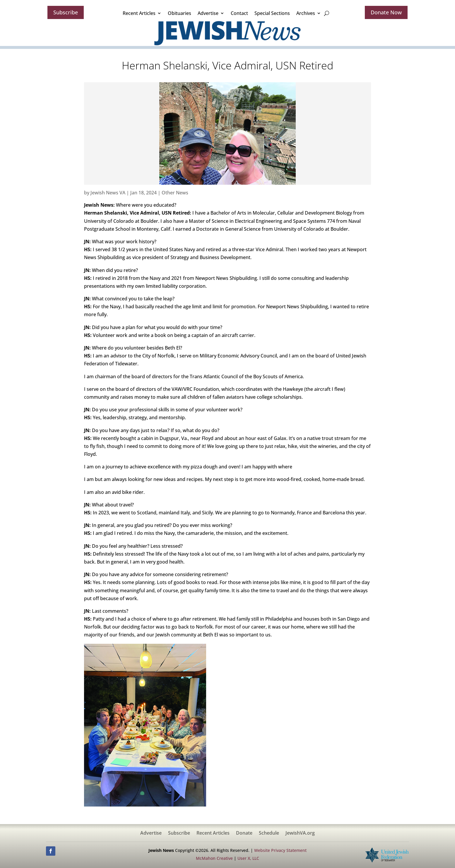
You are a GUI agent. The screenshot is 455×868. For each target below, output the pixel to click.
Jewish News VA (108, 193)
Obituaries (179, 13)
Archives (306, 13)
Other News (175, 193)
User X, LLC (248, 858)
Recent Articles (139, 13)
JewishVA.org (300, 833)
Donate (244, 833)
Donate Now (386, 12)
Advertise (208, 13)
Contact (239, 13)
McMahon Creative (214, 858)
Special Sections (272, 13)
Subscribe (66, 12)
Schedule (269, 833)
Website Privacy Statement (280, 850)
